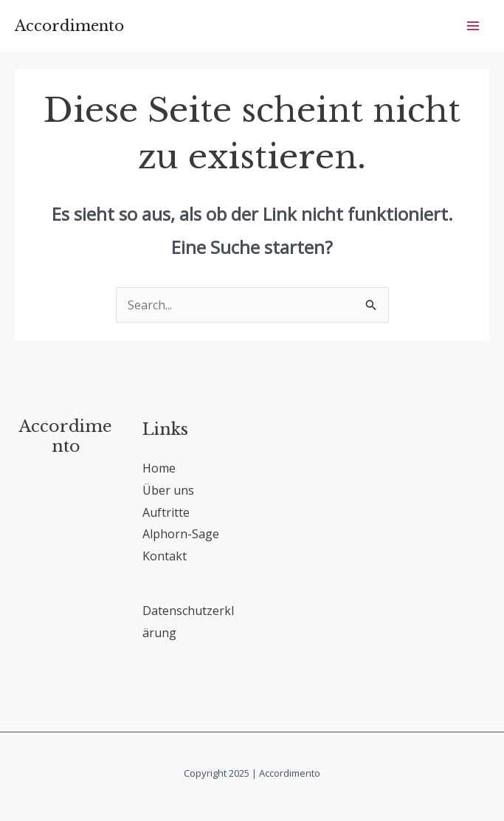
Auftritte (166, 512)
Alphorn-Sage (181, 534)
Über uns (168, 490)
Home (159, 468)
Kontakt (165, 556)
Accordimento (69, 26)
